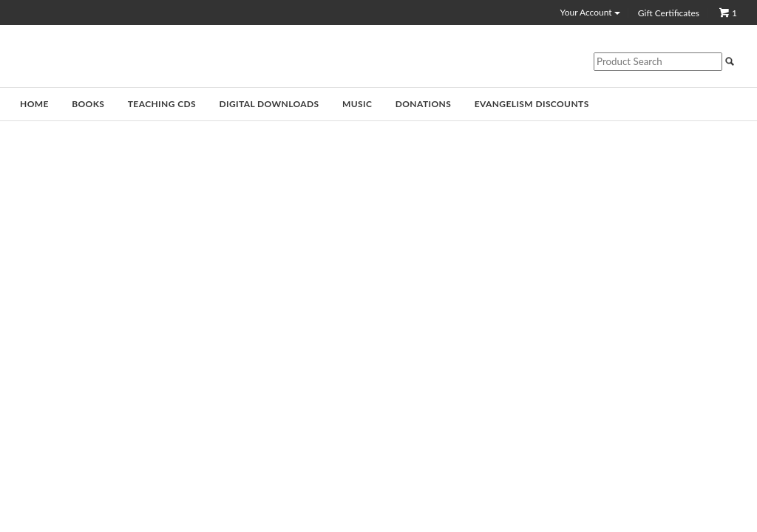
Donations (423, 104)
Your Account (590, 13)
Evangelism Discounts (532, 104)
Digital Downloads (269, 104)
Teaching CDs (162, 104)
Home (34, 104)
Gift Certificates (669, 13)
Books (88, 104)
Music (357, 104)
